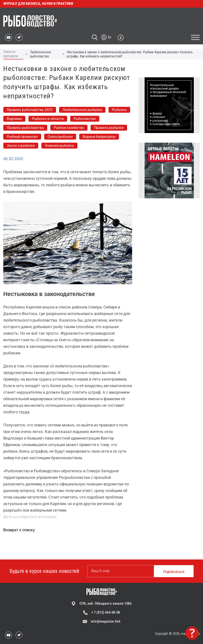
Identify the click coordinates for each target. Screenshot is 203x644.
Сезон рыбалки (60, 137)
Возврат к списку (19, 530)
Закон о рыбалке (21, 146)
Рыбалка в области (48, 119)
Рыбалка (119, 110)
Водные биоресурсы (99, 137)
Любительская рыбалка (82, 110)
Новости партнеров (10, 54)
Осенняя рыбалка (59, 146)
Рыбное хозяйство (69, 128)
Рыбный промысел (22, 137)
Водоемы (14, 119)
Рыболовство (85, 119)
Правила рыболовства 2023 (30, 110)
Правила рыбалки (109, 128)
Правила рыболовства (25, 128)
